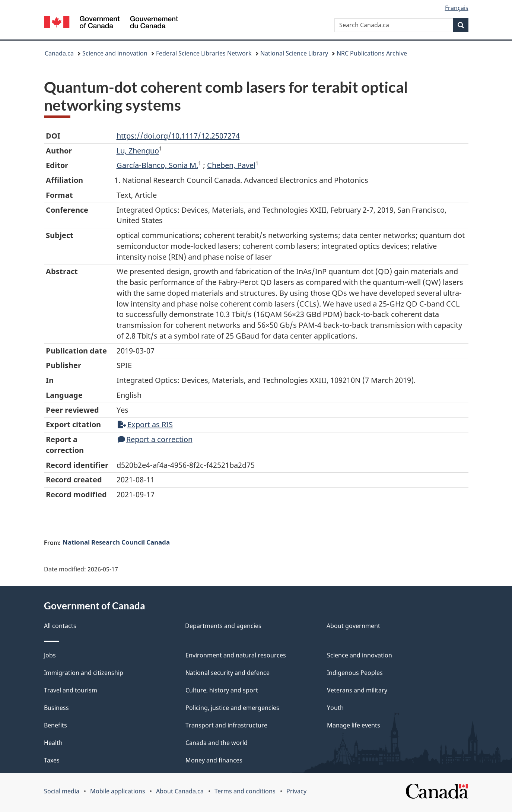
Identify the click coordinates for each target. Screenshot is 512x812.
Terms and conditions (245, 791)
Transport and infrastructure (226, 725)
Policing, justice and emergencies (232, 708)
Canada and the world (217, 743)
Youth (335, 708)
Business (56, 708)
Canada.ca (59, 53)
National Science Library (294, 53)
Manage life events (354, 725)
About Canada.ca (180, 791)
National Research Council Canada (116, 542)
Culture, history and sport (222, 690)
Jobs (50, 655)
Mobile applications (118, 791)
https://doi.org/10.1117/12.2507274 (178, 136)
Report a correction (155, 439)
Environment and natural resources (236, 655)
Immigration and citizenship (84, 673)
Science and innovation (115, 53)
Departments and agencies (223, 626)
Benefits (55, 725)
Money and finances (214, 760)
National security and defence (228, 673)
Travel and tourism (71, 690)
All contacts (60, 626)
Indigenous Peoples (355, 673)
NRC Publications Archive (372, 53)
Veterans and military (357, 690)
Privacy (296, 791)
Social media (62, 791)
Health (53, 743)
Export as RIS (145, 424)
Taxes (52, 760)
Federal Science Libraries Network (204, 53)
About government (353, 626)
